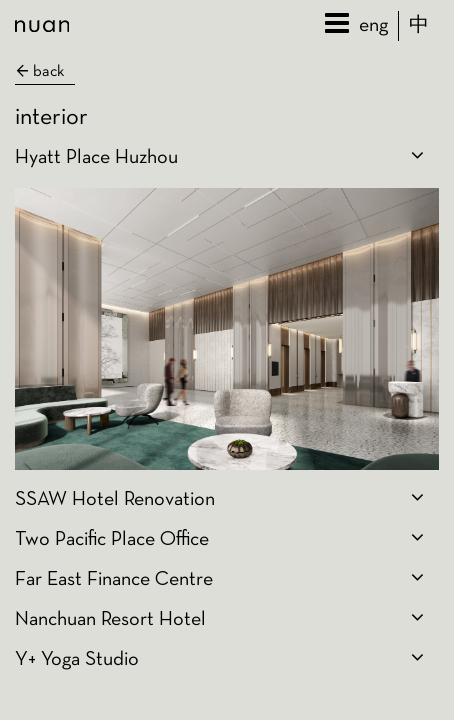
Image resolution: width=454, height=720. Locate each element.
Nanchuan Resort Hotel (110, 620)
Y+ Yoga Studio (77, 660)
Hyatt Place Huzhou (96, 158)
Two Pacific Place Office (112, 540)
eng (373, 26)
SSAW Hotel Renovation (115, 500)
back (39, 72)
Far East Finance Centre (114, 580)
